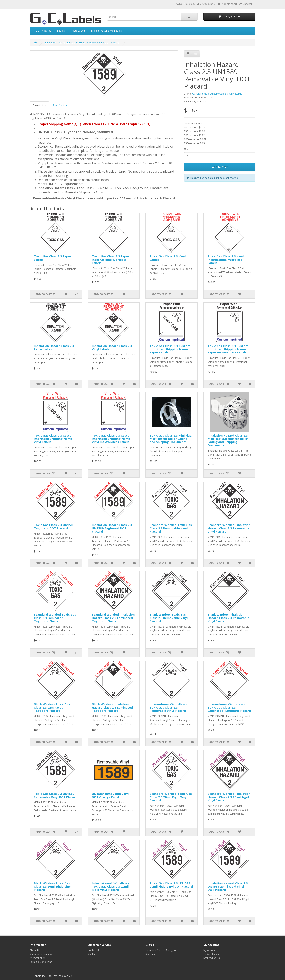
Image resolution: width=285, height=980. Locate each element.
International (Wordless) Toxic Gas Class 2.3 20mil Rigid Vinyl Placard (110, 886)
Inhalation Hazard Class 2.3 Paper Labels (54, 347)
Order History (211, 954)
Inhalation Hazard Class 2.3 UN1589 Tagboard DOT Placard (112, 528)
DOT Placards (44, 31)
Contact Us (94, 950)
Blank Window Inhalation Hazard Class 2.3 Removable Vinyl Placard (228, 618)
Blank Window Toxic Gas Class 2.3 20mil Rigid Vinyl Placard (53, 886)
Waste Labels (78, 31)
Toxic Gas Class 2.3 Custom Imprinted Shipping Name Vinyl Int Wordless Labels (112, 439)
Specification (60, 105)
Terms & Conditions (41, 962)
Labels (61, 31)
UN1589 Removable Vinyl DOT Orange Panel (110, 795)
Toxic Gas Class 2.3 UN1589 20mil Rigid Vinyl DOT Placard (171, 885)
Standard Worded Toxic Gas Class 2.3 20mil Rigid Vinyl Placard (171, 797)
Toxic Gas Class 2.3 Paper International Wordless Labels (111, 259)
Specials (150, 954)
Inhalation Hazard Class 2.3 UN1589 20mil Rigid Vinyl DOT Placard (228, 886)
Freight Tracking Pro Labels (106, 31)
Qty (186, 149)
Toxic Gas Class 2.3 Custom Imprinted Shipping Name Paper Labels (170, 349)
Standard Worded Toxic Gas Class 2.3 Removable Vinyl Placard (171, 528)
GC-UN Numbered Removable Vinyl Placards (217, 94)
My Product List (212, 958)
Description (39, 105)
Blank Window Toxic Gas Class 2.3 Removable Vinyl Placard (169, 618)
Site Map (92, 954)
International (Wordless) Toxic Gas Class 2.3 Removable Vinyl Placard (168, 707)
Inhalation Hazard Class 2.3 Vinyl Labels (112, 347)
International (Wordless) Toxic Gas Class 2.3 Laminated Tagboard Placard (229, 707)
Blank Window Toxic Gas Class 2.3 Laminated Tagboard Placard (52, 707)
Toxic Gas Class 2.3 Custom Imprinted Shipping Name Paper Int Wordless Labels (228, 349)
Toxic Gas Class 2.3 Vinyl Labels (168, 258)
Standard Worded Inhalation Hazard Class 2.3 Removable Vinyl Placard (229, 528)
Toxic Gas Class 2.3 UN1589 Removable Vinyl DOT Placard (56, 795)
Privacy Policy (37, 958)
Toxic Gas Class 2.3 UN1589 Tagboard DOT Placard (54, 527)
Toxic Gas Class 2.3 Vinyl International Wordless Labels (226, 259)
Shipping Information (41, 954)
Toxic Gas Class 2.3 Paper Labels (53, 258)
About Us (35, 950)
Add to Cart (220, 167)
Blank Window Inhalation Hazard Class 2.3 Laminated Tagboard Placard (112, 707)
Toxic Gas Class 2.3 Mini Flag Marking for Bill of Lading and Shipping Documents (171, 439)
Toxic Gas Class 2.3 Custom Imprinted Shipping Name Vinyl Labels (54, 439)
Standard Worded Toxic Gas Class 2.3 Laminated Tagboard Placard (55, 618)
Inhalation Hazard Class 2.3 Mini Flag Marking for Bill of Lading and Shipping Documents (228, 440)
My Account (210, 950)
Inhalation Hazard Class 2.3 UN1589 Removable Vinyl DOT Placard (82, 43)
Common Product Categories (162, 950)
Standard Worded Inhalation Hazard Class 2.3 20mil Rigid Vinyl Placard (229, 797)
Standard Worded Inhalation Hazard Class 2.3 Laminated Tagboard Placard (113, 618)
